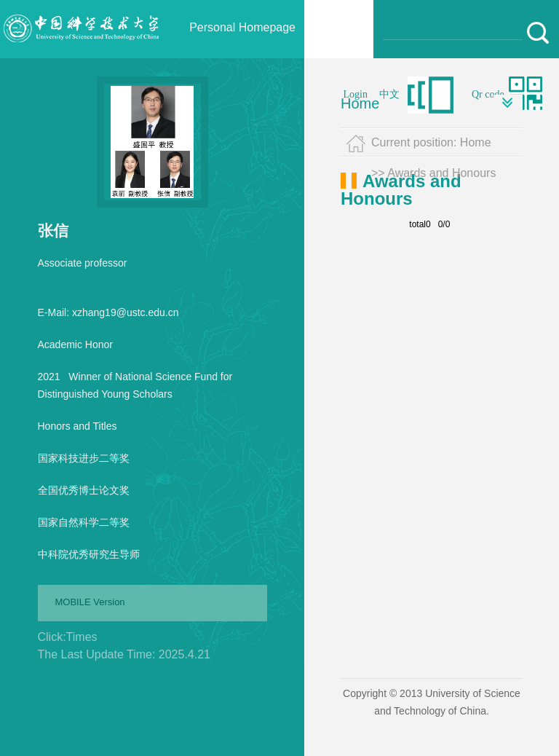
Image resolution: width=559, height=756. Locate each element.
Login (356, 94)
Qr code (488, 94)
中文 (389, 94)
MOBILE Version (90, 602)
